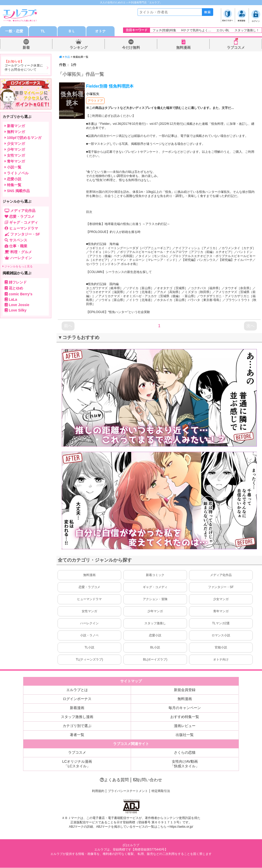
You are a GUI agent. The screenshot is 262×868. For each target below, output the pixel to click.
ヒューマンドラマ (89, 599)
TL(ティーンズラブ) (89, 660)
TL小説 (89, 648)
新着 (26, 48)
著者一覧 (77, 735)
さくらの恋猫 (185, 753)
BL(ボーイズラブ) (155, 660)
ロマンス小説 (221, 636)
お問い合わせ (148, 780)
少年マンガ (155, 611)
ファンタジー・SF (221, 587)
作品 (67, 57)
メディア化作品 (221, 575)
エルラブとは (77, 690)
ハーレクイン (89, 624)
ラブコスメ (236, 48)
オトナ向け (221, 660)
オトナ (100, 31)
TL (43, 31)
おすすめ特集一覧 (185, 717)
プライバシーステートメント (128, 791)
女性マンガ (89, 611)
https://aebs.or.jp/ (181, 827)
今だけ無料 (131, 48)
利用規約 (98, 791)
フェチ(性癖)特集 (164, 30)
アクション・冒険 (155, 599)
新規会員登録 (185, 690)
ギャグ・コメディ (155, 587)
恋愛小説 (155, 636)
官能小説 (221, 648)
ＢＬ (72, 31)
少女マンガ (221, 599)
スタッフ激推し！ (247, 30)
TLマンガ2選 (221, 624)
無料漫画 (183, 48)
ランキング (79, 48)
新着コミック (155, 575)
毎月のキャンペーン (185, 708)
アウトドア (95, 101)
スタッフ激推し (155, 624)
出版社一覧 (185, 735)
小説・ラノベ (89, 636)
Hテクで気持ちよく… (196, 30)
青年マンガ (221, 611)
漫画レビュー (185, 726)
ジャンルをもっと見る (18, 267)
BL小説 (155, 648)
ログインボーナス (77, 699)
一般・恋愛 (14, 31)
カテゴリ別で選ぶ (77, 726)
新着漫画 (77, 708)
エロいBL (223, 30)
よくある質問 (114, 780)
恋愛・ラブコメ (89, 587)
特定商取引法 (161, 791)
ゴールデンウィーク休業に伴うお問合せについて (24, 68)
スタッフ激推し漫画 (77, 717)
